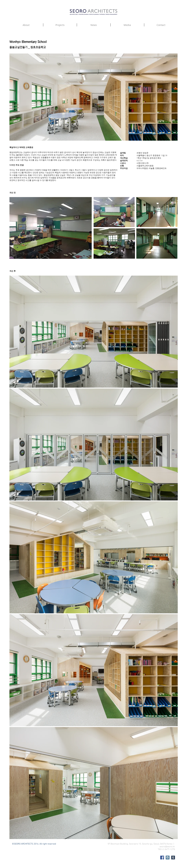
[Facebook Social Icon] (162, 858)
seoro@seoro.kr (167, 847)
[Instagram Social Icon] (168, 858)
